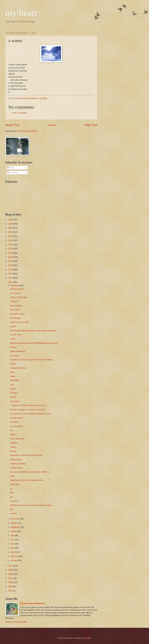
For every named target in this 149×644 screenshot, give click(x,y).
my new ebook (16, 426)
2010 (11, 566)
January (14, 560)
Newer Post (12, 125)
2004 (11, 591)
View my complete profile (16, 622)
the (11, 497)
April (13, 548)
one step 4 (15, 401)
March (13, 552)
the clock (14, 422)
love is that (15, 310)
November (15, 519)
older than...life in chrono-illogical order (27, 480)
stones (13, 447)
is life (12, 476)
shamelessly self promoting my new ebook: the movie (33, 331)
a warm (13, 513)
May (13, 544)
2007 (11, 578)
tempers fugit (16, 459)
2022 (11, 236)
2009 (11, 570)
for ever (13, 347)
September (16, 527)
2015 (11, 265)
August (14, 531)
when (12, 372)
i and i (13, 339)
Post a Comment (19, 113)
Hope (12, 376)
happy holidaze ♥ (17, 351)
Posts (11, 168)
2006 (11, 582)
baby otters (15, 484)
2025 (11, 224)
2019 (11, 249)
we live (13, 326)
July (12, 535)
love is (13, 389)
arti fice (13, 397)
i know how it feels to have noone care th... (29, 405)
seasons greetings (18, 464)
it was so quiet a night (19, 322)
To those (14, 393)
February (15, 556)
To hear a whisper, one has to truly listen (27, 410)
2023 (11, 232)
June (13, 540)
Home (52, 125)
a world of (14, 501)
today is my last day (19, 297)
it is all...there (16, 335)
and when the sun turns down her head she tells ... (32, 505)
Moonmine (15, 380)
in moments (15, 293)
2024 (11, 228)
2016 (11, 261)
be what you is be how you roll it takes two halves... (32, 360)
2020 (11, 245)
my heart (21, 13)
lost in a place (16, 306)
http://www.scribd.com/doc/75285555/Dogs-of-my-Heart (34, 343)
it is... (12, 430)
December (15, 285)
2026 (11, 220)
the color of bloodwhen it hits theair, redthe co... (30, 472)
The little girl (15, 318)
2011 (11, 282)
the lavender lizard (18, 368)
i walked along (16, 468)
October (14, 523)
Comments (13, 173)
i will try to (14, 301)
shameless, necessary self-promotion (26, 455)
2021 (11, 240)
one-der (13, 451)
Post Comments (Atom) (27, 131)
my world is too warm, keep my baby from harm (30, 414)
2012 (11, 278)
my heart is (15, 356)
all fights (14, 443)
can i (12, 385)
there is (13, 434)
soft (12, 509)
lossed (13, 364)
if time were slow (17, 439)
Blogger (88, 638)
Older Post (91, 125)
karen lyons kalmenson (34, 603)
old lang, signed (17, 289)
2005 (11, 586)
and (12, 493)
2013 (11, 274)
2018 (11, 253)
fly (11, 489)
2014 (11, 270)
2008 (11, 574)
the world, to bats (17, 314)
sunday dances (17, 418)
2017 (11, 257)
